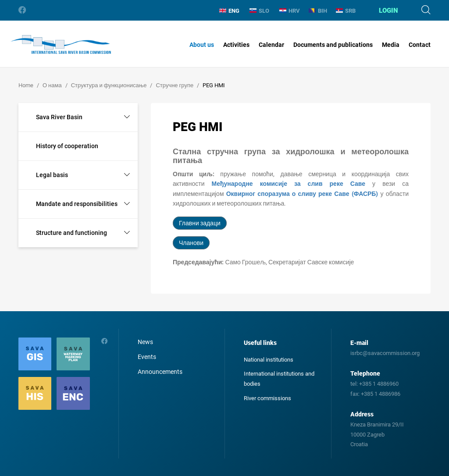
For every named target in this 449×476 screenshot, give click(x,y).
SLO (259, 11)
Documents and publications (333, 45)
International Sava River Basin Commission (61, 45)
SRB (346, 11)
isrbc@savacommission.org (385, 353)
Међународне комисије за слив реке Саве (289, 184)
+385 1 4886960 (379, 384)
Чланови (191, 243)
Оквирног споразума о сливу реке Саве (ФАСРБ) (302, 194)
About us (202, 45)
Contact (420, 45)
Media (391, 45)
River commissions (267, 398)
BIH (318, 11)
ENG (229, 11)
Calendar (271, 45)
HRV (290, 11)
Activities (236, 45)
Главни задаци (200, 223)
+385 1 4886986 (381, 394)
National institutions (269, 360)
